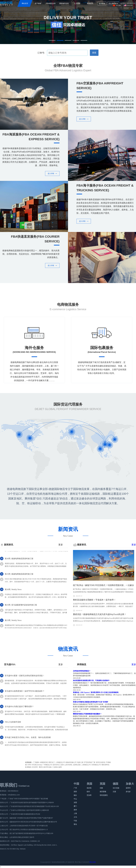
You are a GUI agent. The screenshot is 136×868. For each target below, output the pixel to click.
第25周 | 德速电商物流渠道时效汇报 (19, 578)
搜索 (94, 53)
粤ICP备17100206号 (82, 862)
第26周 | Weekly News (13, 594)
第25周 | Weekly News (13, 625)
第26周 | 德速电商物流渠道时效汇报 (19, 563)
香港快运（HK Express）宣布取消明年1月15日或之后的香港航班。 (97, 692)
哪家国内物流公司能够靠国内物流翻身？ (87, 714)
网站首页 (25, 3)
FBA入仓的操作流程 (13, 724)
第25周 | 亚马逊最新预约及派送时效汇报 (21, 609)
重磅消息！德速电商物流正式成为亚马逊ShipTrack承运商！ (100, 614)
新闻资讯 (90, 3)
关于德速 (38, 3)
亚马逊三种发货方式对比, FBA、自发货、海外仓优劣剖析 (28, 740)
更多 (134, 545)
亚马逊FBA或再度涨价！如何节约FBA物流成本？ (25, 693)
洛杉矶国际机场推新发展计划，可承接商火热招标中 (91, 680)
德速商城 (102, 4)
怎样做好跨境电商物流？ (82, 671)
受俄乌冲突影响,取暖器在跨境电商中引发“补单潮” (91, 702)
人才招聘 (77, 3)
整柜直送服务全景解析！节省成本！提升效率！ (94, 600)
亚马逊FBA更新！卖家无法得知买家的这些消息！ (25, 678)
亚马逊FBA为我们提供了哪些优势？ (19, 709)
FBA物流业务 (51, 3)
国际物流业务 (64, 3)
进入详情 (84, 119)
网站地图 (93, 862)
